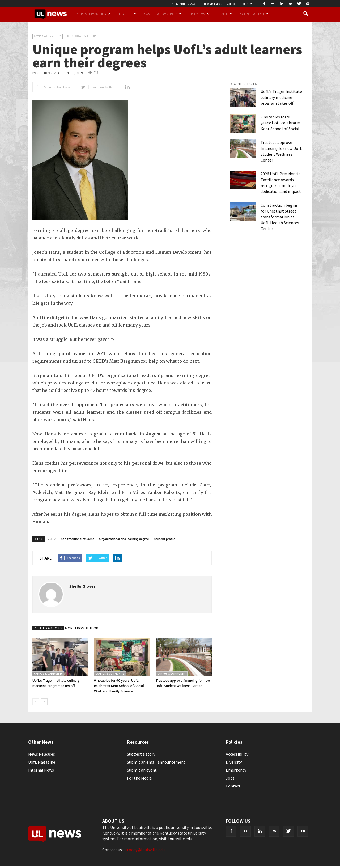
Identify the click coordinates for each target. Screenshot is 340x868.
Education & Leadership (81, 36)
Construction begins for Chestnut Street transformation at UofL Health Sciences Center (280, 217)
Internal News (41, 770)
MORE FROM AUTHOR (82, 628)
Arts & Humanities (93, 14)
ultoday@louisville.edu (144, 850)
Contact (232, 4)
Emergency (236, 770)
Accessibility (237, 754)
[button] (305, 14)
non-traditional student (77, 539)
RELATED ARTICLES (48, 628)
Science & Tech (254, 14)
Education (199, 14)
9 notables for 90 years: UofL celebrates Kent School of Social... (281, 123)
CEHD (52, 539)
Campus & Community (163, 14)
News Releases (213, 4)
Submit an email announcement (156, 762)
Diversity (234, 762)
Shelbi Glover (48, 73)
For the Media (139, 778)
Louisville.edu (180, 839)
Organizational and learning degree (124, 539)
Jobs (230, 778)
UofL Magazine (42, 762)
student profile (165, 539)
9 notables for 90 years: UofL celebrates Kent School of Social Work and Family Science (119, 686)
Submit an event (142, 770)
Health (225, 14)
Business (127, 14)
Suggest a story (141, 754)
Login (247, 4)
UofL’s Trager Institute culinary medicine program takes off (281, 97)
